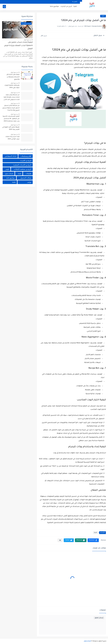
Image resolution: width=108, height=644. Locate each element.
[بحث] (4, 7)
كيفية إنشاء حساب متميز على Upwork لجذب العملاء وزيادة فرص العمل (18, 46)
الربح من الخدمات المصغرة (22, 165)
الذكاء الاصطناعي (11, 156)
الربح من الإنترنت (66, 7)
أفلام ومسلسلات (26, 156)
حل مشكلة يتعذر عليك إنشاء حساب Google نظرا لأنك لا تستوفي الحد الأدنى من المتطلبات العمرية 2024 (11, 98)
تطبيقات (29, 173)
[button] (93, 540)
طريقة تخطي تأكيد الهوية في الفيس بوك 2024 (11, 128)
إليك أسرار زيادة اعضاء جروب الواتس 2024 (13, 138)
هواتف (29, 182)
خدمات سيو (9, 173)
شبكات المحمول (26, 178)
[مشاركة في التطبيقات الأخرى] (60, 540)
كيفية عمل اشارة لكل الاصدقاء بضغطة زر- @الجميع (13, 77)
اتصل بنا (75, 2)
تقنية (75, 7)
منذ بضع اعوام (28, 40)
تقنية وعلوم (87, 641)
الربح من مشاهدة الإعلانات (23, 169)
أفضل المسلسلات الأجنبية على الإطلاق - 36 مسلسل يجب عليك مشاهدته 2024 (11, 119)
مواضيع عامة (54, 7)
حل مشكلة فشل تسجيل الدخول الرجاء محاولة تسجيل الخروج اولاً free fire (11, 108)
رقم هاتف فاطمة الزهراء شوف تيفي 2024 (12, 87)
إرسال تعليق (99, 618)
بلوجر (7, 169)
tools (14, 182)
